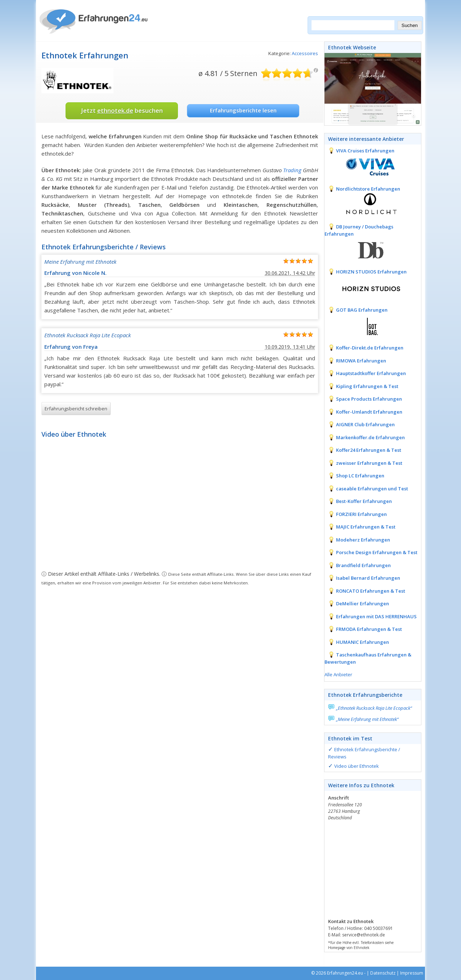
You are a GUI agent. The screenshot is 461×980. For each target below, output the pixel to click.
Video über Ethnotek (357, 766)
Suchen (410, 25)
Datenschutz (383, 973)
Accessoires (305, 53)
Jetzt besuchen (122, 110)
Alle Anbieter (338, 674)
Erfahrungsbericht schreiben (76, 409)
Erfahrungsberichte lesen (243, 110)
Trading (292, 170)
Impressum (412, 973)
